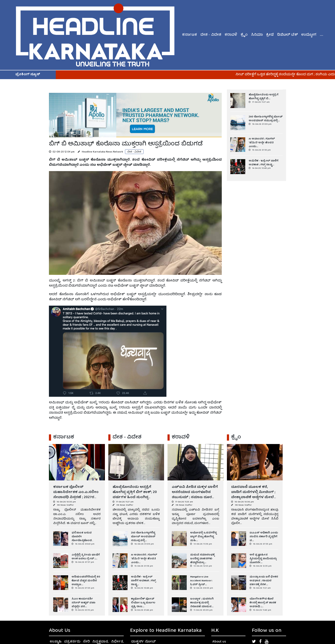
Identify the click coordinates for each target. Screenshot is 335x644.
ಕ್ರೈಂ (244, 35)
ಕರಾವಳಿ (231, 35)
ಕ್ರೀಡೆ (270, 35)
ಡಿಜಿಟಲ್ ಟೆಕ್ (287, 35)
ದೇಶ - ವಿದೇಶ (211, 35)
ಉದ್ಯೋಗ (309, 35)
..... (321, 35)
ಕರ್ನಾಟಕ (190, 35)
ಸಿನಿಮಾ (257, 35)
